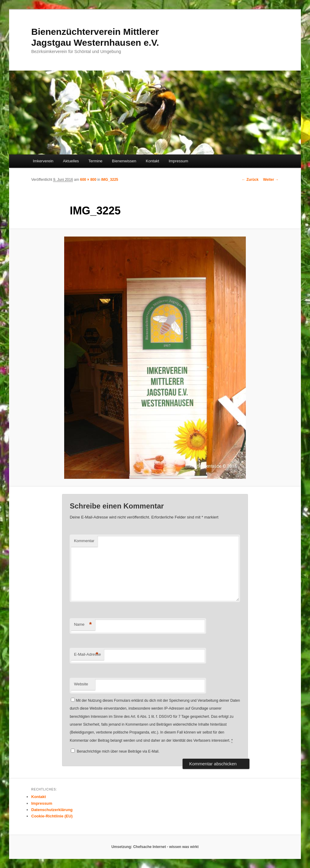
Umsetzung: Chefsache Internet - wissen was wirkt (155, 847)
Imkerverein (43, 161)
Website (81, 684)
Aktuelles (71, 161)
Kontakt (153, 161)
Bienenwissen (124, 161)
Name (83, 625)
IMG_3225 (110, 180)
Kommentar (84, 541)
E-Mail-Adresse (87, 655)
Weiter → (271, 180)
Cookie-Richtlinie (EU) (52, 816)
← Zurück (250, 180)
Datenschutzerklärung (52, 810)
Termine (95, 161)
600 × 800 (88, 180)
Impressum (178, 161)
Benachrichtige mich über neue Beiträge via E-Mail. (118, 751)
